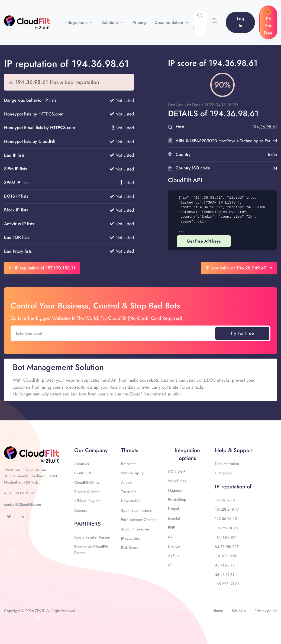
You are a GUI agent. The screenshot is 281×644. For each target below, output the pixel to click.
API (171, 565)
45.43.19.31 (225, 575)
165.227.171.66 (227, 584)
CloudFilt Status (87, 482)
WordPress (177, 481)
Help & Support (234, 450)
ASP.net (174, 555)
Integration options (187, 454)
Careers (81, 510)
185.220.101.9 (227, 528)
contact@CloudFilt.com (22, 504)
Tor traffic (129, 492)
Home (218, 611)
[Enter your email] (113, 333)
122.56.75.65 (226, 519)
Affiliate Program (88, 501)
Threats (130, 450)
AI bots (127, 482)
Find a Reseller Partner (92, 537)
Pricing (139, 22)
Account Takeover (135, 529)
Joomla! (174, 518)
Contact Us (83, 473)
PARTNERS (88, 524)
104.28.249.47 (227, 509)
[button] (214, 21)
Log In (240, 22)
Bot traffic (129, 464)
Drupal (173, 509)
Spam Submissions (136, 510)
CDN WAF (177, 472)
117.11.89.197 (225, 537)
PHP (172, 527)
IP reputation (131, 538)
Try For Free (242, 333)
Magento (175, 490)
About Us (82, 464)
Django (174, 546)
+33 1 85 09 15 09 (19, 493)
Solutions (111, 22)
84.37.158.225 (227, 547)
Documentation (169, 22)
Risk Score (130, 548)
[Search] (200, 28)
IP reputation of (233, 487)
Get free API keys (204, 241)
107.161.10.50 (226, 556)
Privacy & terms (87, 492)
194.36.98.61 (226, 500)
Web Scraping (133, 473)
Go (171, 537)
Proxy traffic (131, 501)
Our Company (91, 450)
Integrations (77, 22)
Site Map (239, 611)
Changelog (224, 473)
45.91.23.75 (225, 565)
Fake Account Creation (139, 520)
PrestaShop (177, 500)
